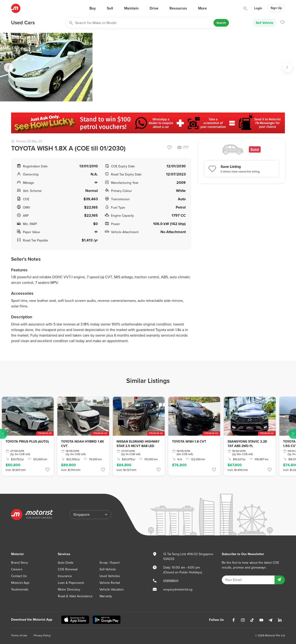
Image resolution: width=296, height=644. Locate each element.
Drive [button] (154, 8)
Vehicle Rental (110, 583)
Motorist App (20, 583)
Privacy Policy (42, 635)
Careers (17, 569)
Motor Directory (69, 589)
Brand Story (20, 563)
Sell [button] (110, 8)
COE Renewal (68, 569)
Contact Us (19, 576)
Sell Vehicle (265, 23)
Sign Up (276, 8)
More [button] (202, 8)
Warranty (106, 596)
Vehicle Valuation (112, 589)
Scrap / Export (109, 563)
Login (258, 8)
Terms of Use (19, 635)
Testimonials (20, 589)
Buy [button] (93, 8)
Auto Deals (66, 563)
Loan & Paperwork (71, 583)
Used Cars (23, 23)
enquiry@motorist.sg (178, 589)
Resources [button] (178, 8)
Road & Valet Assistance (75, 596)
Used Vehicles (110, 576)
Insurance (65, 576)
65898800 (171, 581)
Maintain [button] (131, 8)
